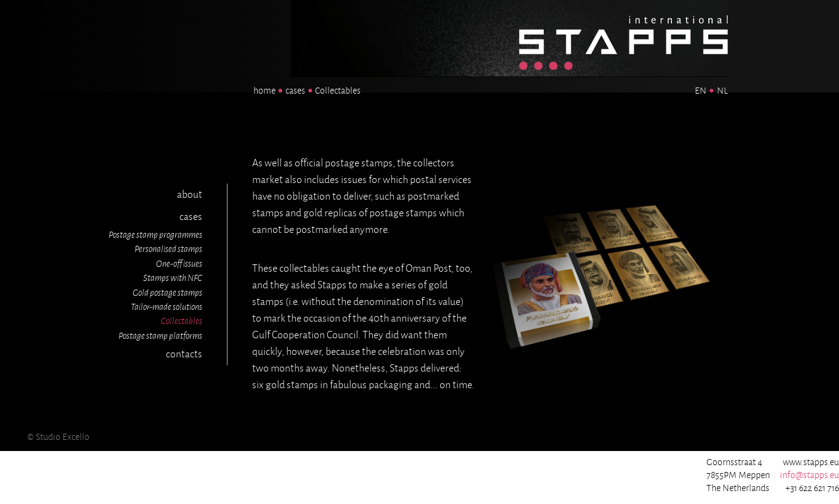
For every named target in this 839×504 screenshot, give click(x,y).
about (190, 195)
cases (295, 91)
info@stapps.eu (809, 475)
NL (722, 91)
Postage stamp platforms (160, 336)
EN (701, 91)
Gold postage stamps (167, 293)
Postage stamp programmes (155, 235)
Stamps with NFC (173, 278)
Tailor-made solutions (166, 307)
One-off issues (179, 264)
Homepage (567, 8)
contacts (184, 354)
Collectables (182, 321)
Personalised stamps (168, 249)
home (264, 91)
